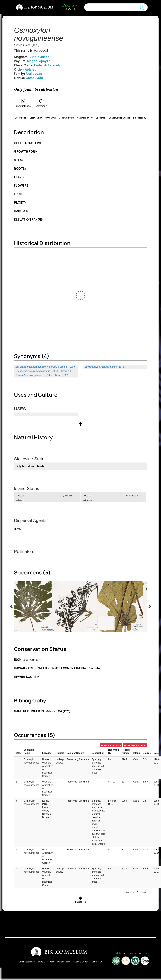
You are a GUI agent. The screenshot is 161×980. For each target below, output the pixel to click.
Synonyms (51, 118)
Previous (130, 893)
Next (144, 893)
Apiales (30, 69)
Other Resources (27, 962)
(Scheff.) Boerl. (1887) (42, 375)
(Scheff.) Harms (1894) (45, 371)
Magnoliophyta (39, 61)
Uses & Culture (66, 118)
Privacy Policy (64, 962)
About (53, 962)
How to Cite (42, 962)
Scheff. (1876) (104, 367)
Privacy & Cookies (81, 962)
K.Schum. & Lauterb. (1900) (45, 367)
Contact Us (97, 962)
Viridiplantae (39, 57)
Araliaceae (34, 74)
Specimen (101, 118)
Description (21, 118)
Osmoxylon (34, 78)
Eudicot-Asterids (47, 65)
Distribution (36, 118)
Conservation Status (119, 118)
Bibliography (140, 118)
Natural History (85, 118)
